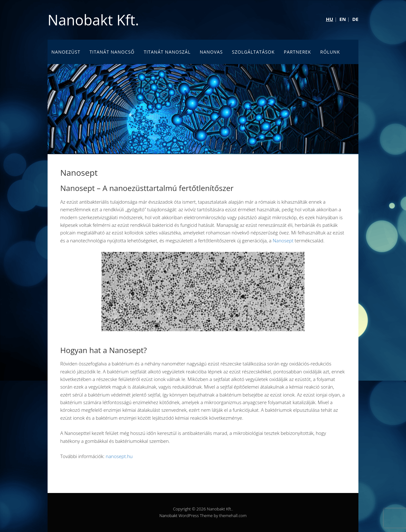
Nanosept (283, 240)
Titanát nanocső (112, 52)
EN (343, 19)
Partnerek (298, 52)
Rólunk (330, 52)
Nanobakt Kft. (93, 20)
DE (355, 19)
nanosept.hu (119, 456)
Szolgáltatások (253, 52)
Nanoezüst (66, 52)
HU (329, 19)
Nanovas (211, 52)
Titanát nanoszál (167, 52)
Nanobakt (169, 516)
